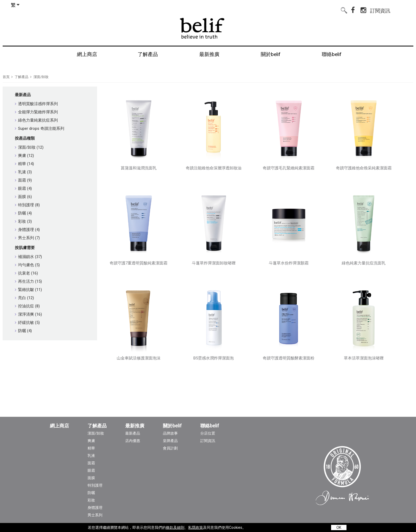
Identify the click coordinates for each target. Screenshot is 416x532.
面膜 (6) (23, 197)
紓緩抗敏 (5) (27, 323)
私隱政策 (196, 527)
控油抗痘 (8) (27, 306)
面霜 (91, 463)
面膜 (91, 478)
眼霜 (91, 470)
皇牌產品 (170, 441)
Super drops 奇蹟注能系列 (40, 128)
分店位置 (208, 433)
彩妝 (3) (23, 221)
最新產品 (23, 95)
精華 (91, 448)
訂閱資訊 (380, 10)
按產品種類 (25, 138)
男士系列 (95, 515)
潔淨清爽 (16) (28, 314)
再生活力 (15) (28, 281)
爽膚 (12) (24, 156)
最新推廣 (135, 426)
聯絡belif (210, 426)
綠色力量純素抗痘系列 (36, 120)
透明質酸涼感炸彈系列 (36, 104)
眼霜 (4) (23, 188)
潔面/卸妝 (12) (29, 147)
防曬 (91, 493)
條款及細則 (175, 527)
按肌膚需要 (25, 248)
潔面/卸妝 (41, 77)
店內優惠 (133, 441)
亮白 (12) (24, 298)
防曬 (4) (23, 213)
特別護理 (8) (27, 205)
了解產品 (21, 77)
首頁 (6, 77)
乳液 (91, 456)
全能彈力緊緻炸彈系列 (36, 112)
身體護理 (95, 508)
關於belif (172, 426)
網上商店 (59, 426)
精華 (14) (24, 164)
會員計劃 (170, 448)
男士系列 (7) (27, 238)
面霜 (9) (23, 180)
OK (339, 527)
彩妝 (91, 500)
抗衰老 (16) (26, 273)
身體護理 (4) (27, 230)
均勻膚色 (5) (27, 265)
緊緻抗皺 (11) (28, 290)
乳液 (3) (23, 172)
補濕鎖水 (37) (28, 257)
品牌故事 (170, 433)
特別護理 (95, 485)
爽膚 (91, 441)
